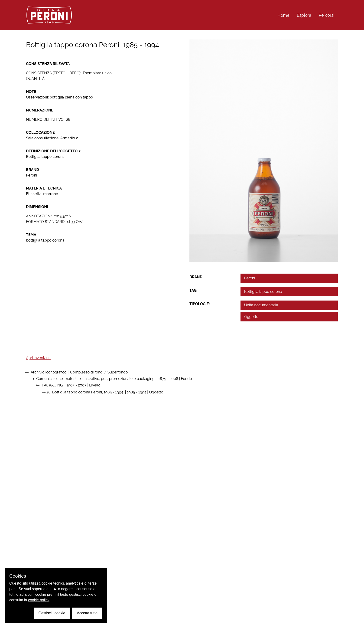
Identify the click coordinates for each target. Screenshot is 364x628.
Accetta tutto (87, 613)
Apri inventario (38, 358)
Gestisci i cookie (52, 613)
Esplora (304, 15)
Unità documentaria (261, 305)
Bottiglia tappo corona (263, 292)
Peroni (250, 278)
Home (284, 15)
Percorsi (327, 15)
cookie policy (39, 600)
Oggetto (251, 317)
